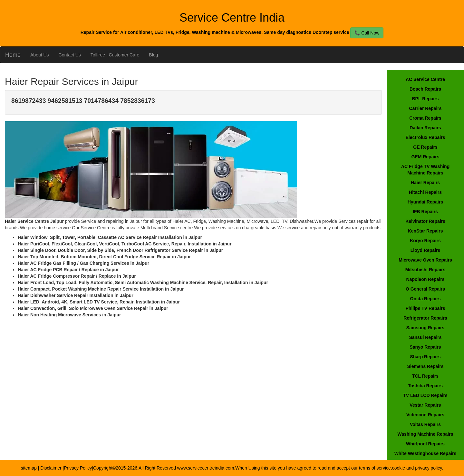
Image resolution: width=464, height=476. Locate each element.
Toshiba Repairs (425, 386)
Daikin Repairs (425, 128)
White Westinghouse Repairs (425, 453)
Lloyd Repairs (425, 250)
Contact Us (70, 55)
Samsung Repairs (425, 328)
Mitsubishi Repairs (425, 270)
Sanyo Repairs (425, 347)
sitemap (29, 468)
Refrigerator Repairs (425, 318)
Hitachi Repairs (425, 192)
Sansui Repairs (425, 337)
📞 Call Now (367, 33)
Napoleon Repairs (425, 279)
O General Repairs (425, 289)
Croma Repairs (425, 118)
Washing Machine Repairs (425, 434)
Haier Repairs (425, 183)
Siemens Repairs (425, 366)
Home (13, 55)
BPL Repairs (425, 99)
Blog (153, 55)
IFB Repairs (425, 212)
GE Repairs (425, 147)
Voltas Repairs (425, 424)
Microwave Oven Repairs (425, 260)
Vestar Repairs (425, 405)
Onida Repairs (425, 299)
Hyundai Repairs (425, 202)
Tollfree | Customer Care (115, 55)
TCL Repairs (425, 376)
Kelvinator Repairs (425, 221)
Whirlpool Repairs (425, 444)
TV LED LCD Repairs (425, 395)
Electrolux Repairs (425, 137)
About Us (40, 55)
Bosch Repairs (425, 89)
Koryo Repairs (425, 241)
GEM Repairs (425, 157)
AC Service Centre (425, 79)
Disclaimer (51, 468)
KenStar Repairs (425, 231)
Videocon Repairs (425, 415)
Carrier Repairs (425, 108)
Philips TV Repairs (425, 308)
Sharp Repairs (425, 357)
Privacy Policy (78, 468)
